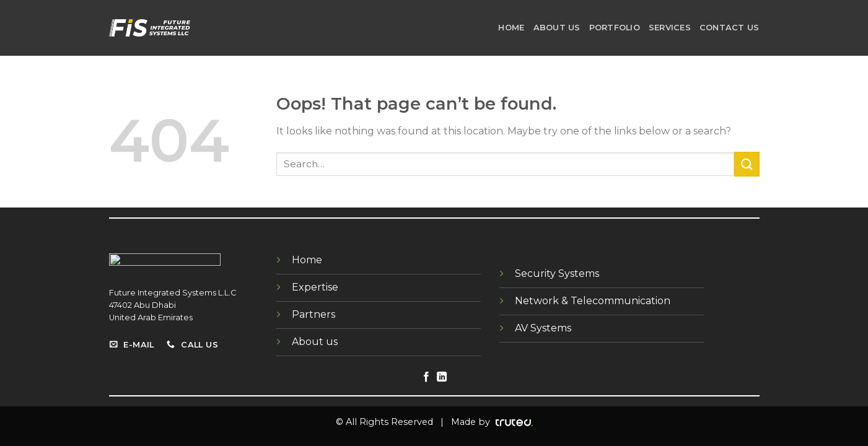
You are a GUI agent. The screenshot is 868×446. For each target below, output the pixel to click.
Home (511, 28)
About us (557, 28)
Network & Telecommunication (593, 301)
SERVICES (670, 28)
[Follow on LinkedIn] (442, 377)
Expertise (315, 287)
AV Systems (543, 328)
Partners (313, 314)
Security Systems (557, 273)
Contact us (730, 28)
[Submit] (747, 164)
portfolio (615, 28)
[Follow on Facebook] (426, 377)
